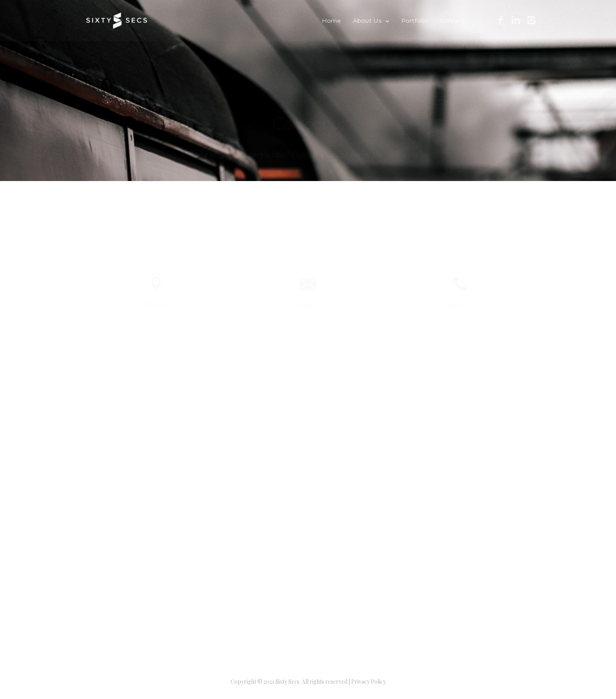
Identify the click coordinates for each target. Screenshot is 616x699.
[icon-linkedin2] (516, 21)
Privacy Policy (368, 682)
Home (331, 21)
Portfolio (414, 21)
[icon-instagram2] (531, 21)
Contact (452, 21)
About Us (367, 21)
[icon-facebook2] (500, 21)
